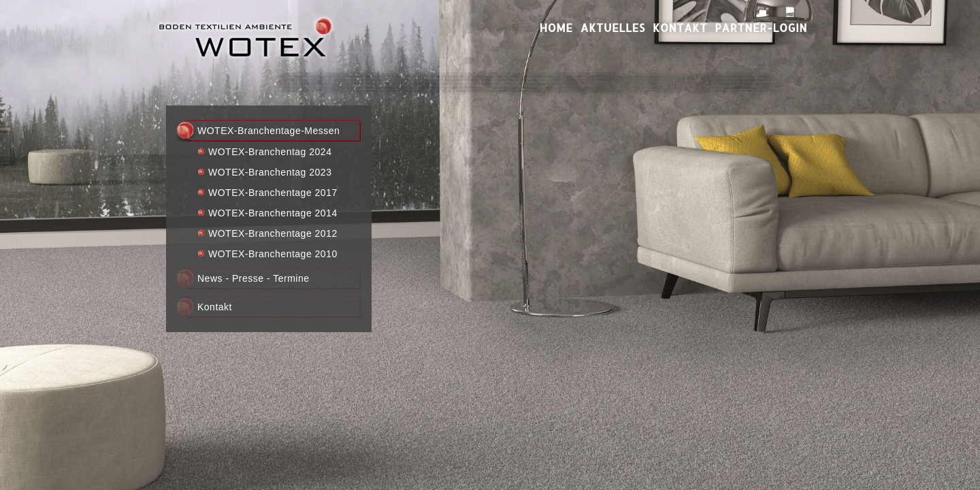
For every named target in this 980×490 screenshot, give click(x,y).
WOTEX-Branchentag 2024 (270, 152)
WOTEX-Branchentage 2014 (273, 213)
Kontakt (680, 28)
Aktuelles (613, 28)
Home (556, 28)
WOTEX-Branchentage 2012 (273, 233)
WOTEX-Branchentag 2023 (270, 172)
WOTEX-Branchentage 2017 (273, 193)
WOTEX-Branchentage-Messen (268, 131)
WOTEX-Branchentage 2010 (273, 254)
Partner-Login (761, 28)
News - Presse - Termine (254, 278)
